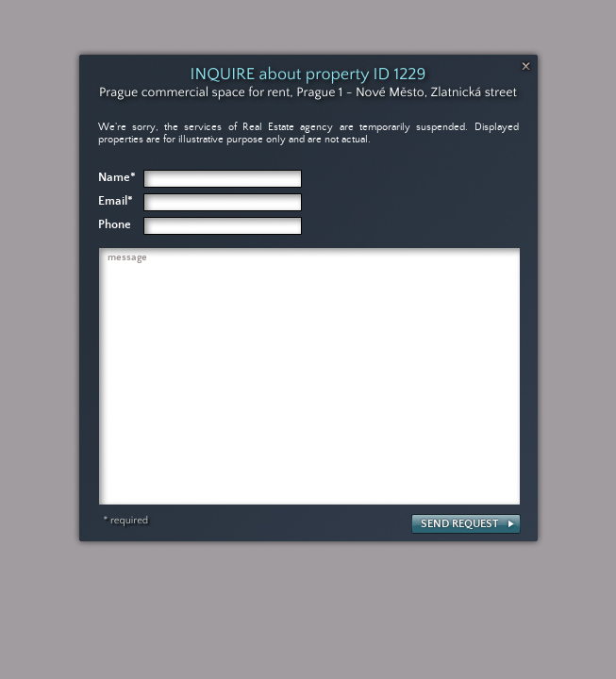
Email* (116, 201)
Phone (115, 225)
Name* (117, 178)
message (127, 257)
